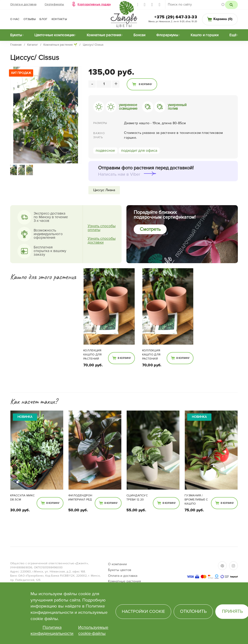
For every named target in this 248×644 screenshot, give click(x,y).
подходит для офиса (139, 151)
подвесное (105, 151)
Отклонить (193, 611)
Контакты (59, 19)
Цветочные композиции (54, 35)
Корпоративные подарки (95, 4)
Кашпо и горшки (205, 35)
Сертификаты (54, 4)
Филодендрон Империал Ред (80, 498)
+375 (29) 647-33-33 (176, 17)
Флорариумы (167, 35)
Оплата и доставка (23, 4)
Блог (43, 19)
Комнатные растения (104, 35)
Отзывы (30, 19)
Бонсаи (139, 35)
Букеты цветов (120, 570)
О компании (117, 564)
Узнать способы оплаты (102, 228)
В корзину (145, 84)
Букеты (16, 35)
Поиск (231, 5)
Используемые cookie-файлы (93, 630)
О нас (15, 19)
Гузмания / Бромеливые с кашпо (196, 500)
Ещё (233, 35)
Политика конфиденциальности (52, 630)
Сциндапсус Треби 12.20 (137, 498)
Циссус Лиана (104, 190)
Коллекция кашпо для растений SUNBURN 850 (93, 355)
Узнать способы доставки (102, 240)
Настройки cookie (143, 611)
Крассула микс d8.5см (22, 498)
